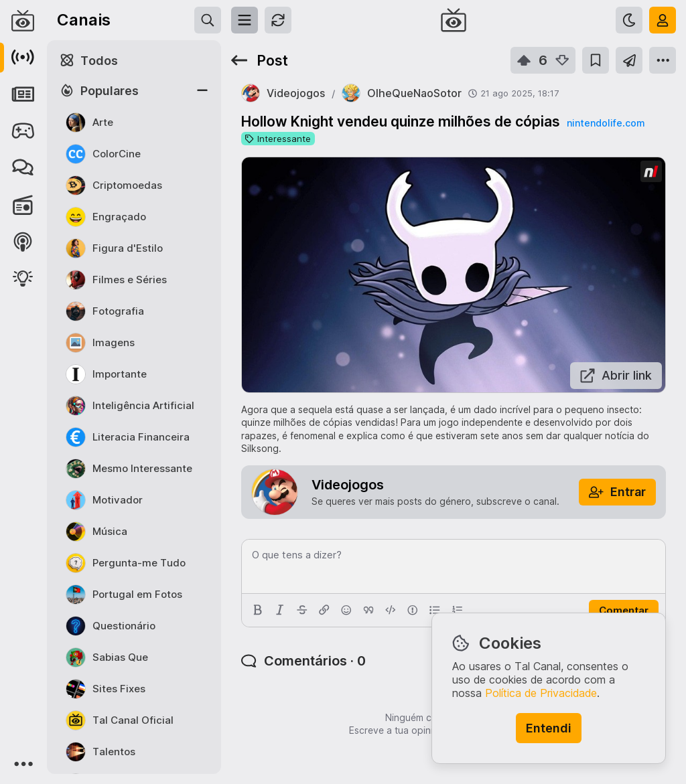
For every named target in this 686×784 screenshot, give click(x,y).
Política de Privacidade (541, 693)
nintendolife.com (606, 123)
